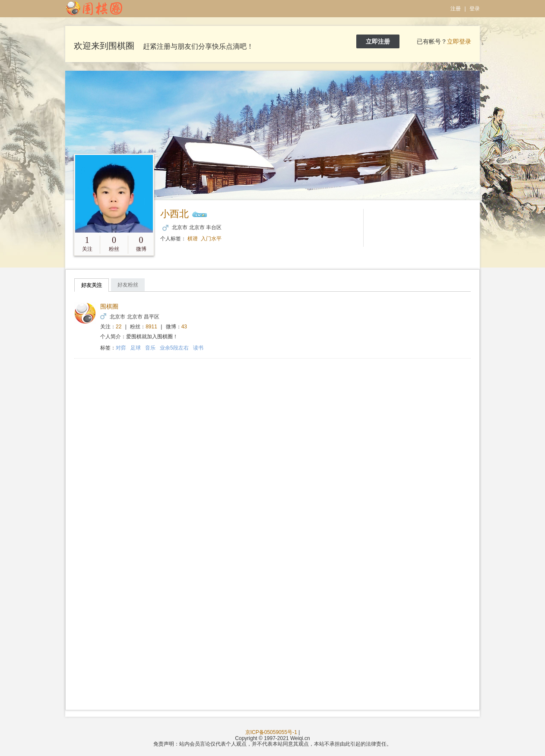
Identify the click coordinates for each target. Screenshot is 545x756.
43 (184, 327)
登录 (475, 9)
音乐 (150, 348)
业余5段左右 (174, 348)
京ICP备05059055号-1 (271, 732)
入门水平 (211, 239)
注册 (456, 9)
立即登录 (459, 41)
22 (119, 327)
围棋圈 (109, 306)
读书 (198, 348)
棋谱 (193, 239)
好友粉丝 (128, 285)
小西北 (174, 214)
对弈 (121, 348)
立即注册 (378, 41)
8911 (151, 327)
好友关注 (92, 285)
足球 (136, 348)
